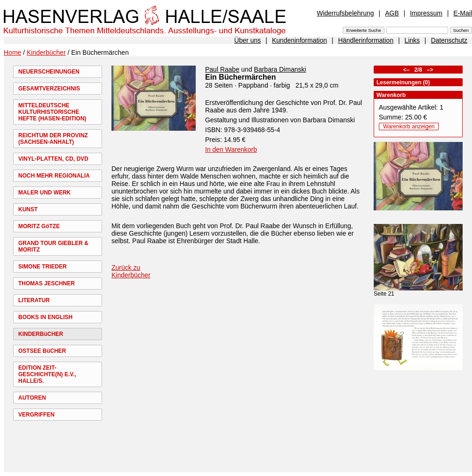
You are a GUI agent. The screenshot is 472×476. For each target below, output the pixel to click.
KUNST (28, 209)
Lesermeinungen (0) (403, 82)
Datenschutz (449, 40)
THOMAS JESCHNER (47, 283)
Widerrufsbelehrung (345, 13)
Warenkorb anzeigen (409, 126)
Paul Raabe (222, 69)
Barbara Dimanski (280, 69)
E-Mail (463, 13)
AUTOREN (32, 398)
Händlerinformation (366, 40)
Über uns (247, 40)
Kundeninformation (300, 40)
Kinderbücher (46, 52)
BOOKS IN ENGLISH (45, 317)
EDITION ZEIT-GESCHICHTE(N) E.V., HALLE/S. (47, 374)
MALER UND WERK (44, 193)
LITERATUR (34, 300)
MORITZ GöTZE (39, 226)
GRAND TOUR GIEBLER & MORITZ (53, 246)
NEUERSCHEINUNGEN (49, 72)
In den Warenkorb (231, 149)
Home (12, 52)
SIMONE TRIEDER (42, 267)
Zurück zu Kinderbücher (131, 271)
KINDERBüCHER (41, 334)
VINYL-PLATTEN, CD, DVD (53, 159)
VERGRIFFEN (36, 415)
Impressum (426, 13)
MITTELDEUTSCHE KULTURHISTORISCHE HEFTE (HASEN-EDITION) (52, 112)
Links (412, 40)
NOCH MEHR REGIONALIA (54, 176)
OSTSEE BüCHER (42, 351)
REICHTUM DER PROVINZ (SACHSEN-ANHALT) (53, 139)
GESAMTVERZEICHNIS (49, 89)
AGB (392, 13)
